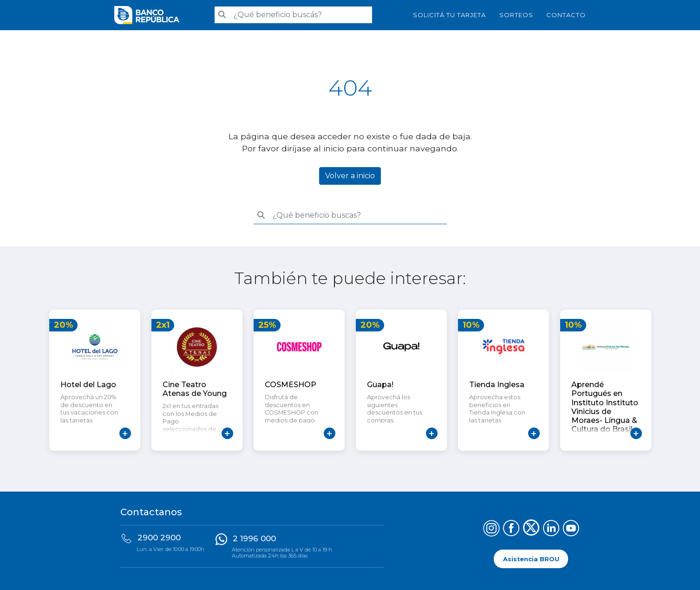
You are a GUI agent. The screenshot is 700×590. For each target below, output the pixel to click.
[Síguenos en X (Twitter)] (531, 529)
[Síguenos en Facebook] (511, 529)
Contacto (566, 15)
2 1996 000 (254, 538)
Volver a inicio (350, 176)
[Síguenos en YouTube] (571, 529)
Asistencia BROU (531, 559)
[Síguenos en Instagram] (491, 529)
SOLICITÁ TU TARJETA (449, 15)
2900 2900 (159, 538)
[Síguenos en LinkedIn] (551, 529)
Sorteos (516, 15)
